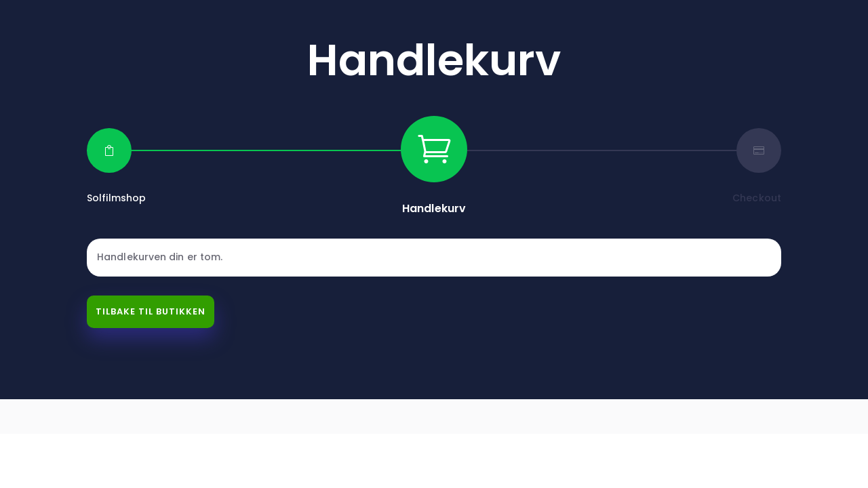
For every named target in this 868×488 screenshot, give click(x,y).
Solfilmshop (116, 198)
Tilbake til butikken (151, 311)
